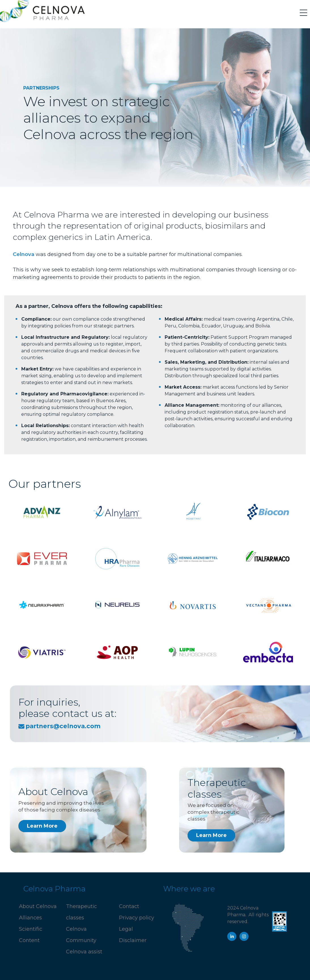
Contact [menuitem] (129, 906)
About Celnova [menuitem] (38, 906)
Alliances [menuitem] (30, 918)
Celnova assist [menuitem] (84, 952)
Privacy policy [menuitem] (137, 918)
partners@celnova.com (63, 726)
